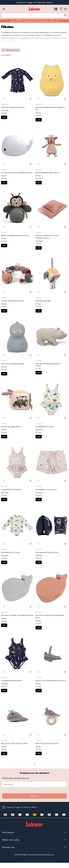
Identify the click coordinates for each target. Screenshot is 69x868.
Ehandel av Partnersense (45, 855)
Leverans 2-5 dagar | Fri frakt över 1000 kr (35, 2)
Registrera (35, 796)
